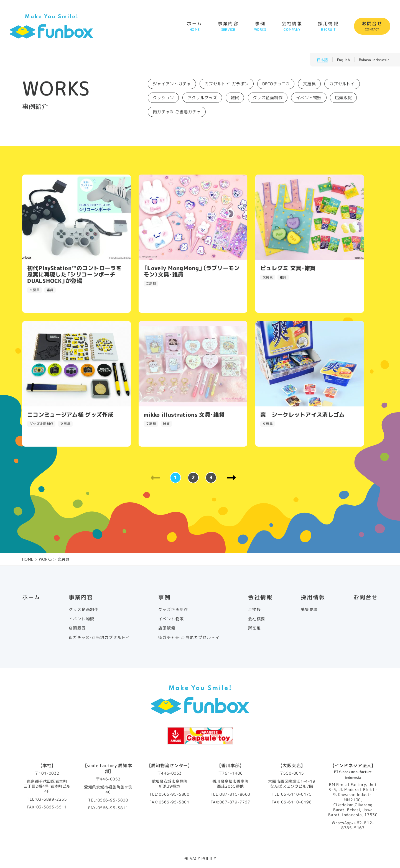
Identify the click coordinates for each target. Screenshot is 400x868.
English (343, 60)
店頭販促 (343, 98)
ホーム (195, 26)
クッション (163, 98)
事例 (260, 26)
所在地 (254, 628)
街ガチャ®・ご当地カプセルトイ (99, 637)
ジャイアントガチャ (172, 84)
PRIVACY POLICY (200, 858)
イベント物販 (309, 98)
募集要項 (309, 610)
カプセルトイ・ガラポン (227, 84)
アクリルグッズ (202, 98)
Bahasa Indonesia (374, 60)
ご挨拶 (254, 610)
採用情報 (328, 26)
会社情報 (292, 26)
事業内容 (228, 26)
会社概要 (257, 619)
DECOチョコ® (276, 84)
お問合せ (372, 26)
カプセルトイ (342, 84)
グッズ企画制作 (268, 98)
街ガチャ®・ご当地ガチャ (177, 112)
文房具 (309, 84)
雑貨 (235, 98)
